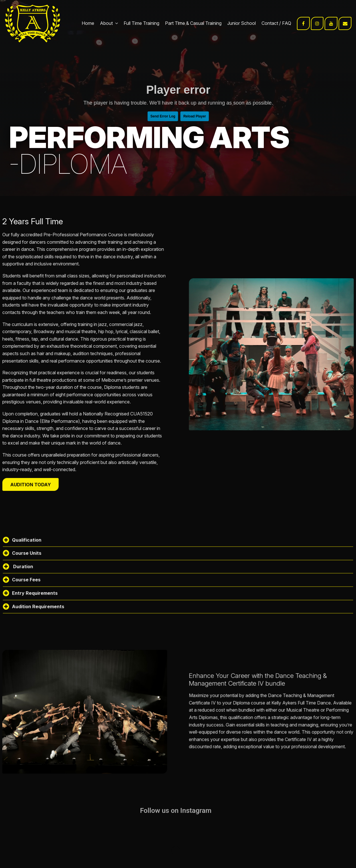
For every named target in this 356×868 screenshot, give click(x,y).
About (106, 23)
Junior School (242, 23)
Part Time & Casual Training (193, 23)
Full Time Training (141, 23)
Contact (270, 23)
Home (88, 23)
